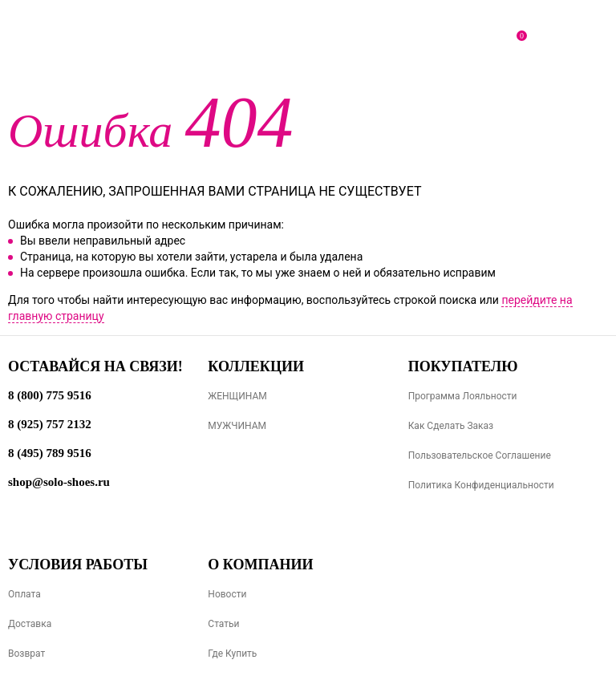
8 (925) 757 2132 (50, 424)
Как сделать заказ (451, 426)
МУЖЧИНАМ (237, 426)
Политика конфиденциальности (481, 485)
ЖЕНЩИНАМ (237, 396)
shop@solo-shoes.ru (59, 482)
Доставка (30, 624)
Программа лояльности (463, 396)
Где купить (232, 654)
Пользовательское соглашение (480, 455)
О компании (260, 565)
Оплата (24, 594)
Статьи (223, 624)
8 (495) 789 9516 (50, 453)
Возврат (26, 654)
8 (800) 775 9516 (50, 395)
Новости (227, 594)
